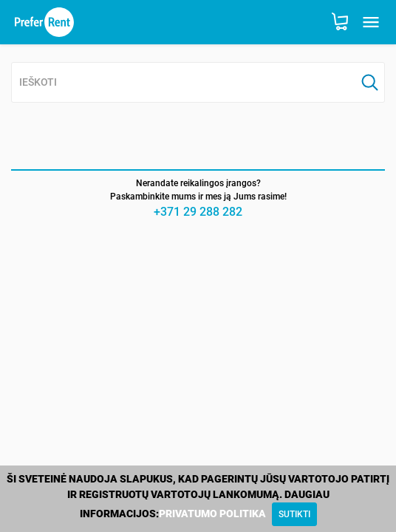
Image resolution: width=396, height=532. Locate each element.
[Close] (294, 514)
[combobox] (184, 83)
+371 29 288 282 (198, 212)
